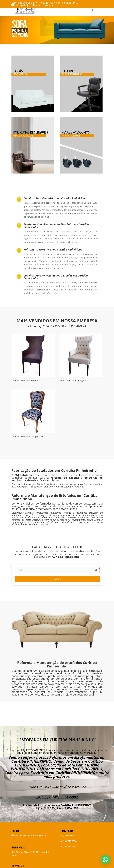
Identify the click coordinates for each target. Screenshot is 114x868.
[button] (105, 859)
